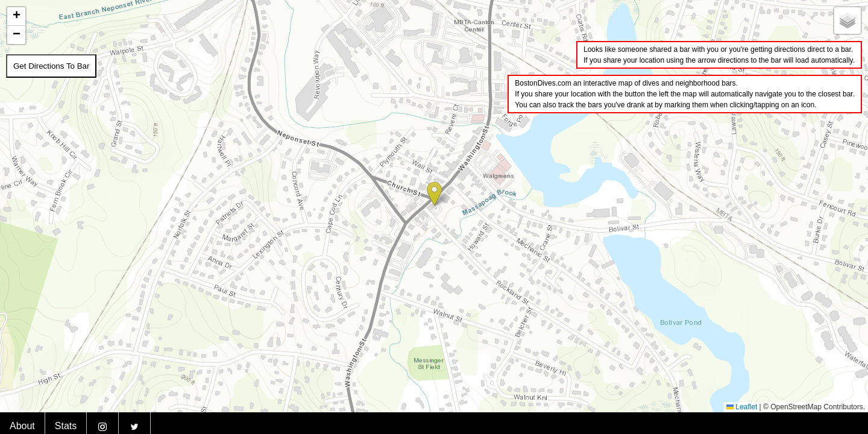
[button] (434, 194)
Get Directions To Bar (51, 66)
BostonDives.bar (836, 417)
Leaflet (742, 407)
